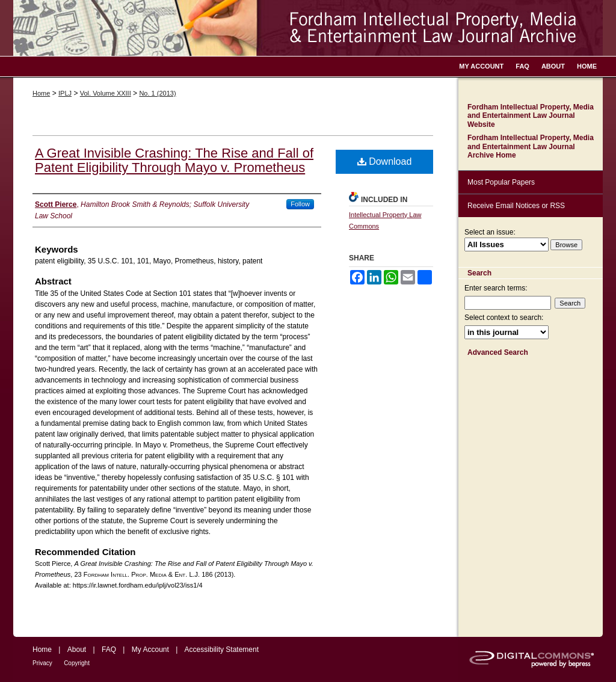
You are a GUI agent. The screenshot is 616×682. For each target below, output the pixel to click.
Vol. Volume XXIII (106, 93)
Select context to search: (504, 318)
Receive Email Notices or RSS (516, 206)
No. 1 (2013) (157, 93)
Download (385, 161)
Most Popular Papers (501, 182)
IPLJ (65, 93)
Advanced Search (498, 352)
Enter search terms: (496, 288)
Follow (300, 204)
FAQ (109, 650)
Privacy (42, 663)
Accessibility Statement (222, 650)
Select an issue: (490, 232)
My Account (150, 650)
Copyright (77, 663)
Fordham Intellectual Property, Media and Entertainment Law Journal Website (531, 116)
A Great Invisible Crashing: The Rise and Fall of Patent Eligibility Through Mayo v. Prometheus (174, 160)
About (77, 650)
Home (41, 93)
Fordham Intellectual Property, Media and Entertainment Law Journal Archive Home (531, 146)
